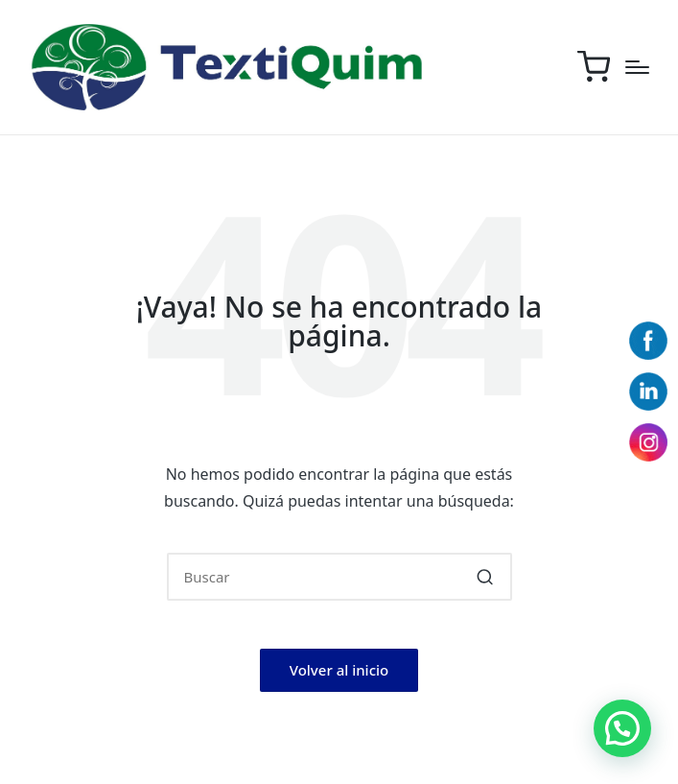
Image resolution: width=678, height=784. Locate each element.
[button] (486, 577)
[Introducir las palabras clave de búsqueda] (339, 577)
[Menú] (637, 67)
